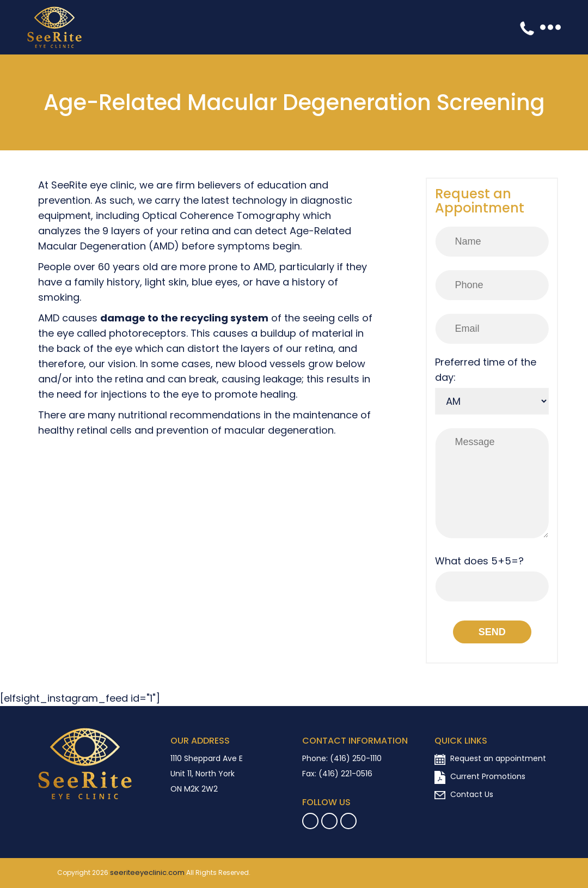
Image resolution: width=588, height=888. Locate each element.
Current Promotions (480, 777)
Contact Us (464, 794)
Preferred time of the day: (486, 370)
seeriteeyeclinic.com (147, 873)
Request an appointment (490, 759)
